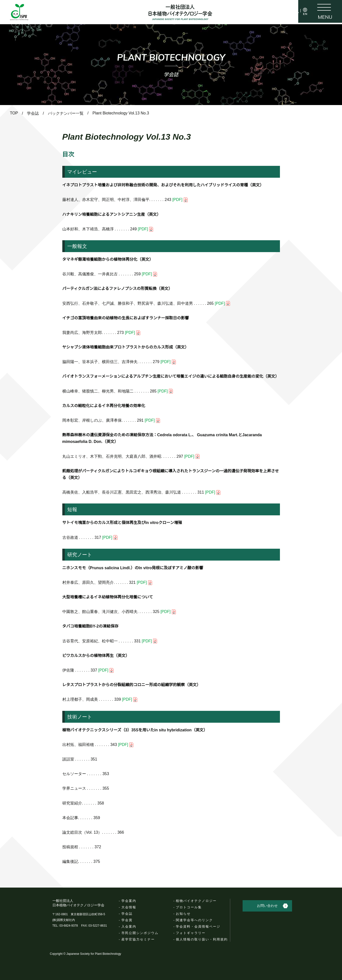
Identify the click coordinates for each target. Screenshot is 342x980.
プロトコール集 (189, 907)
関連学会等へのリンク (194, 920)
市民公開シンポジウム (140, 933)
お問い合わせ (272, 904)
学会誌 (127, 914)
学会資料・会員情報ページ (198, 926)
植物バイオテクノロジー (196, 901)
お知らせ (183, 914)
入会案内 (129, 926)
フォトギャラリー (191, 933)
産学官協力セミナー (138, 939)
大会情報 (129, 907)
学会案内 (129, 901)
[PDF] (180, 200)
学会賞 (127, 920)
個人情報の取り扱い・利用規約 (202, 939)
